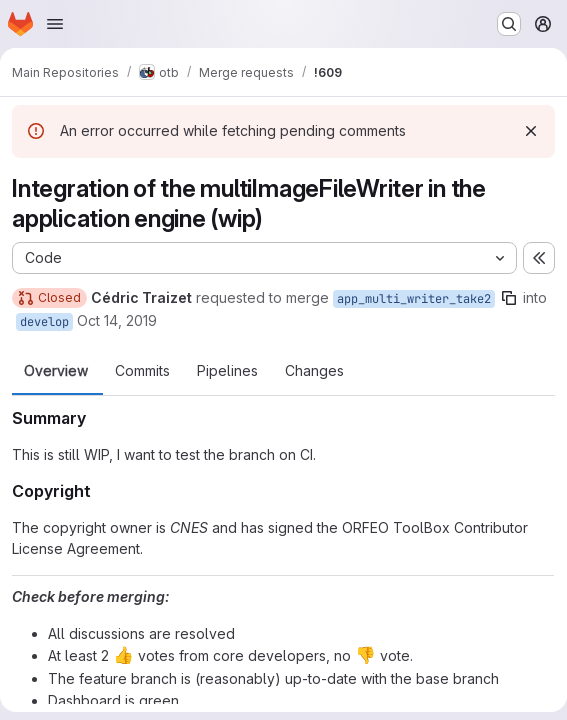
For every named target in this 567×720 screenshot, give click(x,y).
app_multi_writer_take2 (414, 299)
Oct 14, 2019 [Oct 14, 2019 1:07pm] (117, 320)
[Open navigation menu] (55, 24)
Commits (142, 371)
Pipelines (227, 371)
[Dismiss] (531, 131)
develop (44, 322)
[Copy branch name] (509, 298)
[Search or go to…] (509, 24)
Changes (314, 371)
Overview (56, 371)
